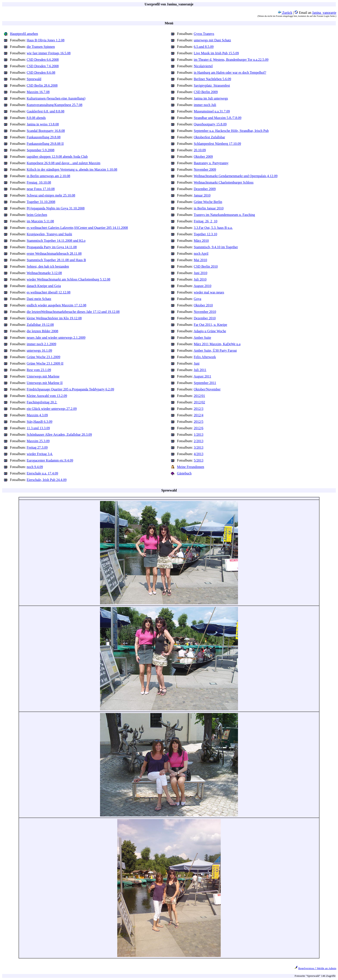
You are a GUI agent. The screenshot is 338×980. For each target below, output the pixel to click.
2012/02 (199, 402)
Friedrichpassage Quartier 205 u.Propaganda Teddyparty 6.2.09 (70, 389)
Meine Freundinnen (191, 467)
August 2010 (202, 286)
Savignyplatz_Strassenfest (212, 85)
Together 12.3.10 (206, 234)
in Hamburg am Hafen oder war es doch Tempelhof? (230, 73)
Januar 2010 (202, 195)
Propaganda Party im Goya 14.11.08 (52, 247)
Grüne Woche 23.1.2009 (44, 357)
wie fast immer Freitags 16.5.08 (49, 53)
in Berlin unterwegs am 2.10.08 (49, 176)
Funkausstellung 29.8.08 (44, 137)
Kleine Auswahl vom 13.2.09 (47, 396)
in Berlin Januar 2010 (209, 208)
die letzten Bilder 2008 (42, 331)
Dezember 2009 (205, 189)
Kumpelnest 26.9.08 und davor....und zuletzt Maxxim (64, 163)
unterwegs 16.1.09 (39, 350)
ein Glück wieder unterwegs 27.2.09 (52, 409)
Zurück (285, 13)
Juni (197, 363)
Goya (198, 299)
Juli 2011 (200, 370)
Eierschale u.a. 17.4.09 (42, 473)
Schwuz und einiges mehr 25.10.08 (51, 195)
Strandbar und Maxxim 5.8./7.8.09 (218, 118)
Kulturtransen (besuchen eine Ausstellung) (56, 98)
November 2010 (205, 312)
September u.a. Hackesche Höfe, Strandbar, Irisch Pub (231, 131)
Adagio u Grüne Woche (210, 331)
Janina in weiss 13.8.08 (43, 124)
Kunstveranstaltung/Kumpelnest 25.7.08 (55, 105)
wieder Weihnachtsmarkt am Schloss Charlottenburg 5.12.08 (69, 279)
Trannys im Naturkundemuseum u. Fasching (224, 215)
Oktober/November (207, 389)
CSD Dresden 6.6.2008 (43, 60)
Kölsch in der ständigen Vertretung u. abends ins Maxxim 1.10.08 (72, 169)
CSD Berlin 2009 (206, 92)
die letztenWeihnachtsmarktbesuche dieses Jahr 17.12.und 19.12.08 (73, 312)
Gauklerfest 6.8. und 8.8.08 (46, 111)
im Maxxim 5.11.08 (40, 221)
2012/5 (199, 422)
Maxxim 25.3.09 (38, 441)
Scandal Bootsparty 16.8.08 (46, 131)
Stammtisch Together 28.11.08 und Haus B (56, 260)
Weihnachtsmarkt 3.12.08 (44, 273)
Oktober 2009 (203, 157)
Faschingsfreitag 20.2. (42, 402)
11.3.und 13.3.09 (38, 428)
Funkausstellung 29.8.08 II (45, 144)
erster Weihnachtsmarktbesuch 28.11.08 (54, 254)
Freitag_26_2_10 (206, 221)
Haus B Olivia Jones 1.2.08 (46, 40)
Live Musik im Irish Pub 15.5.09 (216, 53)
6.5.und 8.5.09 (204, 47)
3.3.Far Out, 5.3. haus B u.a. (213, 228)
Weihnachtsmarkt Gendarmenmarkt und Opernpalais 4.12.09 (236, 176)
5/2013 (199, 460)
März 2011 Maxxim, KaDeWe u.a (217, 344)
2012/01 (199, 396)
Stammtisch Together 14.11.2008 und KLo (56, 241)
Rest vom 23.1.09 (39, 370)
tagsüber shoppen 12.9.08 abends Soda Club (57, 157)
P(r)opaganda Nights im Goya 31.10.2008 (56, 208)
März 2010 (201, 241)
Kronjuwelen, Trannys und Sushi (49, 234)
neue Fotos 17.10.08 (41, 189)
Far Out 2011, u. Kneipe (210, 325)
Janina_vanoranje (324, 13)
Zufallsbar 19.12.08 (40, 325)
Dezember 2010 (205, 318)
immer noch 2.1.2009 (41, 344)
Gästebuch (184, 473)
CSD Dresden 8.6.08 (41, 73)
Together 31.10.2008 (41, 202)
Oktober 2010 (203, 305)
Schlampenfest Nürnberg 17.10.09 (217, 144)
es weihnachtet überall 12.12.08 (49, 292)
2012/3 (199, 409)
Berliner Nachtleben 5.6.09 (212, 79)
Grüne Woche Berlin (208, 202)
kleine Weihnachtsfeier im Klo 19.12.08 (54, 318)
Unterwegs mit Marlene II (45, 383)
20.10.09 (200, 150)
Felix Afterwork (205, 357)
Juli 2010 (200, 279)
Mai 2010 (200, 260)
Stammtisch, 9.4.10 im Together (216, 247)
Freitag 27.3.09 (37, 447)
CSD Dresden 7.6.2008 (43, 66)
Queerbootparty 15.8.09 (210, 124)
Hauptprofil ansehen (24, 34)
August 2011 (202, 376)
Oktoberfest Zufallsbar (209, 137)
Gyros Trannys (204, 34)
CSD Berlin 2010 (206, 266)
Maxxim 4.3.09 (37, 415)
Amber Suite (202, 338)
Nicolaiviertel (203, 66)
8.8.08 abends (36, 118)
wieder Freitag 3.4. (40, 454)
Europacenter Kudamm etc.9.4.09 (50, 460)
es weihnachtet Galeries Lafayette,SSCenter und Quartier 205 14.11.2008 (77, 228)
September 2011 (205, 383)
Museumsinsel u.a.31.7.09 (212, 111)
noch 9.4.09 (35, 467)
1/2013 (199, 435)
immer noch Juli (205, 105)
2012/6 (199, 428)
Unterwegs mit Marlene (43, 376)
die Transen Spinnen (41, 47)
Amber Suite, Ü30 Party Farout (215, 350)
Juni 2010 (201, 273)
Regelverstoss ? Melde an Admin (317, 968)
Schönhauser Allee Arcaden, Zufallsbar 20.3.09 (59, 435)
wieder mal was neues (209, 292)
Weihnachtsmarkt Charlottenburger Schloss (224, 182)
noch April (201, 254)
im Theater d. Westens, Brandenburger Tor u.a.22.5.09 (231, 60)
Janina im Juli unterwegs (211, 98)
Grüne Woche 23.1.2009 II (45, 363)
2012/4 (199, 415)
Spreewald (34, 79)
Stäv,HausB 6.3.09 (40, 422)
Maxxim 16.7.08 (38, 92)
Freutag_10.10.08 (39, 182)
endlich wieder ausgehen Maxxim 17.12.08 (56, 305)
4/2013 (199, 454)
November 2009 (205, 169)
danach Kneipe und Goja (44, 286)
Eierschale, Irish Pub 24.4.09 (47, 480)
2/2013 (199, 441)
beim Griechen (37, 215)
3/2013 (199, 447)
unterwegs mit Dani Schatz (212, 40)
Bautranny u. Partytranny (211, 163)
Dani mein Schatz (39, 299)
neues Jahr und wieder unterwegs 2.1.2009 (56, 338)
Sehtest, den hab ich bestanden (48, 266)
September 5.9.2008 (41, 150)
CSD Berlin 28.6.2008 (42, 85)
